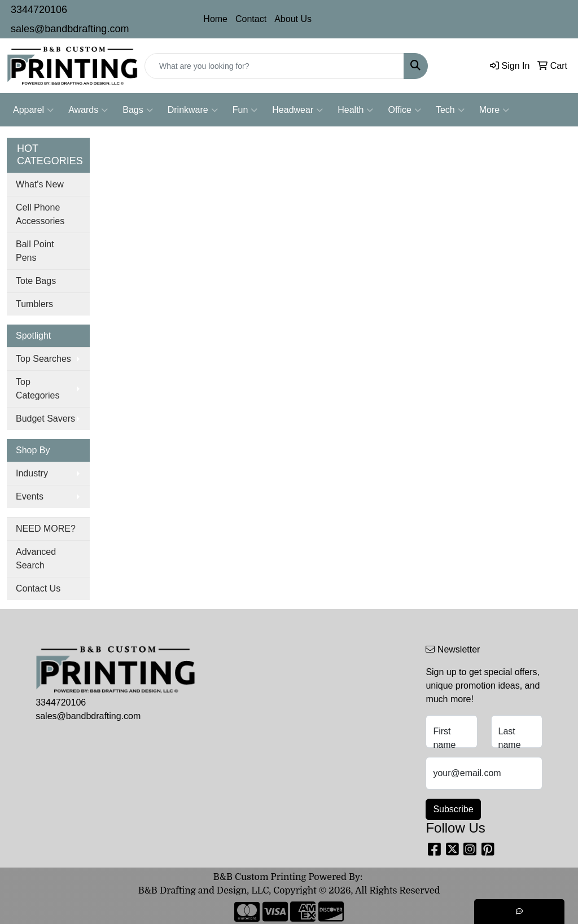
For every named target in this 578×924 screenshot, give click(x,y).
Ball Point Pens (35, 251)
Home (215, 19)
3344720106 (39, 10)
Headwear (297, 110)
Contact (251, 19)
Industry (32, 473)
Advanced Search (36, 559)
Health (355, 110)
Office (404, 110)
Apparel (33, 110)
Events (30, 496)
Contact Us (38, 588)
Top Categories (38, 389)
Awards (88, 110)
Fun (245, 110)
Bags (137, 110)
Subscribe (453, 809)
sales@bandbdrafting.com (70, 29)
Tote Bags (36, 281)
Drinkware (193, 110)
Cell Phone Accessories (40, 214)
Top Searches (43, 359)
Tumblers (34, 304)
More (494, 110)
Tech (450, 110)
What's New (40, 184)
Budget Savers (45, 419)
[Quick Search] (274, 66)
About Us (293, 19)
